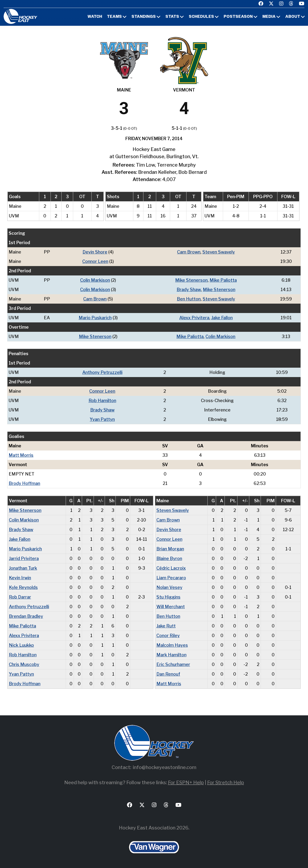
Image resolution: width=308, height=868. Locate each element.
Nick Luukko (21, 645)
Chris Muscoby (24, 664)
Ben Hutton (189, 299)
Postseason (238, 17)
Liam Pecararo (171, 578)
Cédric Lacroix (171, 568)
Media (269, 17)
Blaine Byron (169, 558)
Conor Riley (168, 636)
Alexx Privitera (194, 318)
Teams (115, 17)
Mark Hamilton (171, 655)
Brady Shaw (189, 290)
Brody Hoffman (24, 483)
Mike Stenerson (191, 280)
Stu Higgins (168, 597)
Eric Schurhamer (173, 664)
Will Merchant (171, 607)
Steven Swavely (219, 252)
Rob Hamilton (102, 401)
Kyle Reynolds (23, 587)
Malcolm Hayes (172, 645)
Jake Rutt (166, 626)
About (293, 17)
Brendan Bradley (26, 616)
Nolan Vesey (169, 587)
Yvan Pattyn (102, 419)
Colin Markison (95, 280)
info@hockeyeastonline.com (165, 767)
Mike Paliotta (223, 280)
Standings (144, 17)
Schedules (202, 17)
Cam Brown (189, 252)
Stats (172, 17)
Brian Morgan (170, 549)
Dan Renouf (168, 674)
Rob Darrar (20, 597)
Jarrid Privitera (24, 558)
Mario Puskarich (95, 318)
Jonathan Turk (23, 568)
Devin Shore (95, 252)
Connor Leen (95, 261)
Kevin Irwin (20, 578)
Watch (95, 17)
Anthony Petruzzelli (102, 372)
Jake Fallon (222, 318)
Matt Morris (21, 455)
